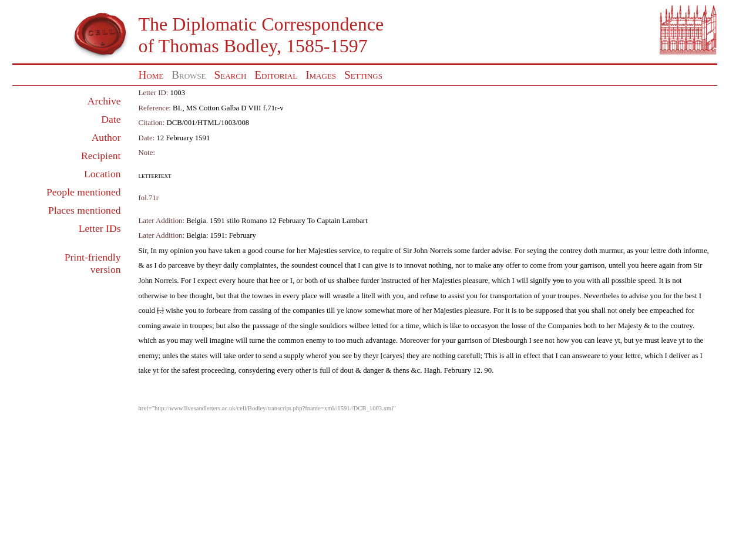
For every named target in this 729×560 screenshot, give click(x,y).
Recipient (101, 156)
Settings (363, 75)
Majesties (323, 251)
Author (106, 137)
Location (103, 174)
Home (151, 75)
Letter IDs (100, 228)
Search (231, 75)
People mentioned (84, 192)
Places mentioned (85, 210)
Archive (104, 101)
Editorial (276, 75)
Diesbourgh (510, 340)
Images (321, 75)
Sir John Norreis (428, 251)
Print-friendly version (93, 263)
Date (111, 119)
